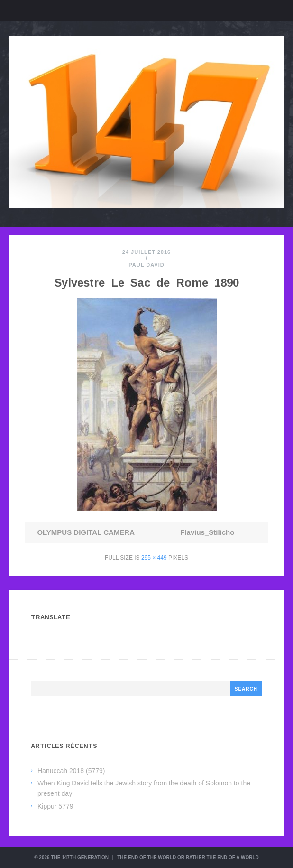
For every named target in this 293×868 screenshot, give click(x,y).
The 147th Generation (80, 857)
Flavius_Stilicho (207, 532)
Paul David (146, 265)
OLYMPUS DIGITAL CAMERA (86, 532)
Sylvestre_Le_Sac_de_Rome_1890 (147, 283)
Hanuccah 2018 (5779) (71, 771)
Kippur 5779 (55, 806)
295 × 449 (154, 558)
